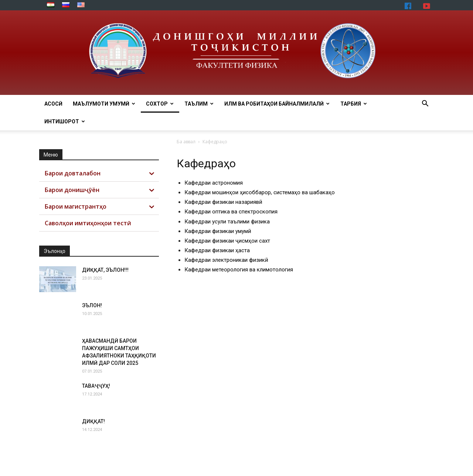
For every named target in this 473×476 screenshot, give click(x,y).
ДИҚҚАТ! (93, 421)
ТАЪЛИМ (199, 104)
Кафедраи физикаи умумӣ (218, 231)
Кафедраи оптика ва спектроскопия (231, 212)
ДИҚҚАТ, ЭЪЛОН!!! (105, 270)
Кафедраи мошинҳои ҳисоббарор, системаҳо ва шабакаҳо (260, 192)
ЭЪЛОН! (92, 305)
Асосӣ (53, 104)
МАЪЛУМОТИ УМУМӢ (104, 104)
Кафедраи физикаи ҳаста (217, 250)
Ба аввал (186, 142)
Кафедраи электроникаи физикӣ (226, 260)
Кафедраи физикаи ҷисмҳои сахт (227, 241)
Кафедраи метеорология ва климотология (239, 270)
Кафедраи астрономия (214, 183)
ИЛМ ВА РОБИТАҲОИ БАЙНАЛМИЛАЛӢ (277, 104)
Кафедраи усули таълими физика (227, 222)
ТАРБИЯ (354, 104)
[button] (425, 104)
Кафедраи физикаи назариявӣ (223, 202)
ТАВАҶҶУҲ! (96, 386)
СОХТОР (160, 104)
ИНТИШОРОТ (65, 121)
